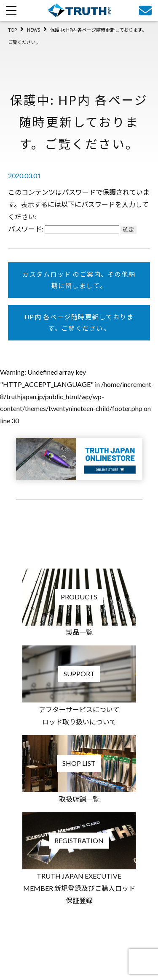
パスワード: (64, 229)
